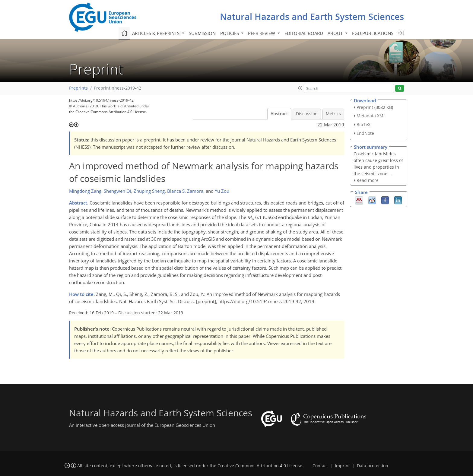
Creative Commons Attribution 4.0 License (260, 466)
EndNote (365, 133)
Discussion (307, 114)
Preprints (78, 88)
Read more (368, 180)
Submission (202, 33)
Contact (320, 466)
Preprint (365, 107)
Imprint (342, 466)
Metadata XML (371, 116)
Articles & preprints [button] (156, 33)
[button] (300, 88)
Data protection (373, 466)
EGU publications (373, 33)
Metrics (333, 114)
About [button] (336, 33)
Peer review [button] (262, 33)
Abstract (279, 114)
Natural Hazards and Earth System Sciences (312, 16)
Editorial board (304, 33)
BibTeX (363, 124)
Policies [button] (230, 33)
